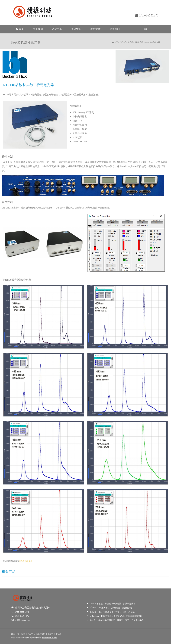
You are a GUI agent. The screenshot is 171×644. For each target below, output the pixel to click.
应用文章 (95, 29)
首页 (21, 29)
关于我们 (38, 29)
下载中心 (51, 634)
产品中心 (57, 29)
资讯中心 (76, 29)
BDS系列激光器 (26, 561)
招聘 (59, 634)
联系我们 (115, 29)
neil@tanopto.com (23, 620)
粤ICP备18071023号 (49, 637)
